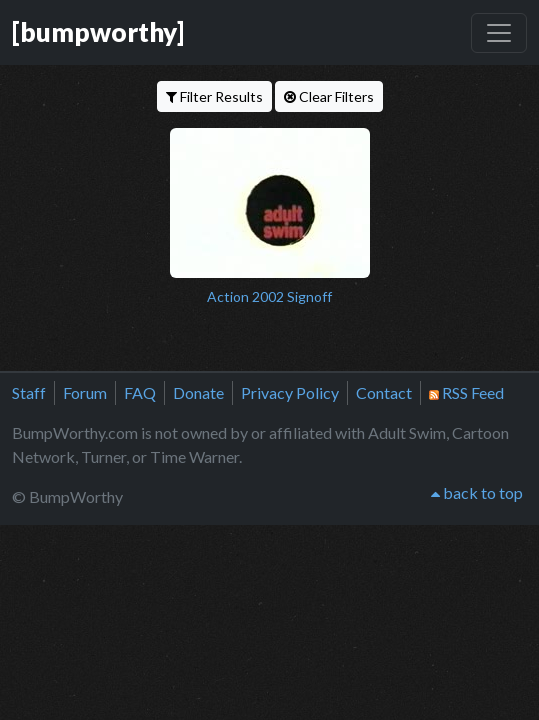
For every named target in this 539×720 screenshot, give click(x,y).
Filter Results (214, 96)
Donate (198, 392)
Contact (384, 392)
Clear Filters (329, 96)
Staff (29, 392)
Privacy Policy (290, 392)
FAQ (140, 392)
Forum (85, 392)
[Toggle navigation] (499, 33)
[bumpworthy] (98, 32)
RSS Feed (466, 392)
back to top (477, 492)
